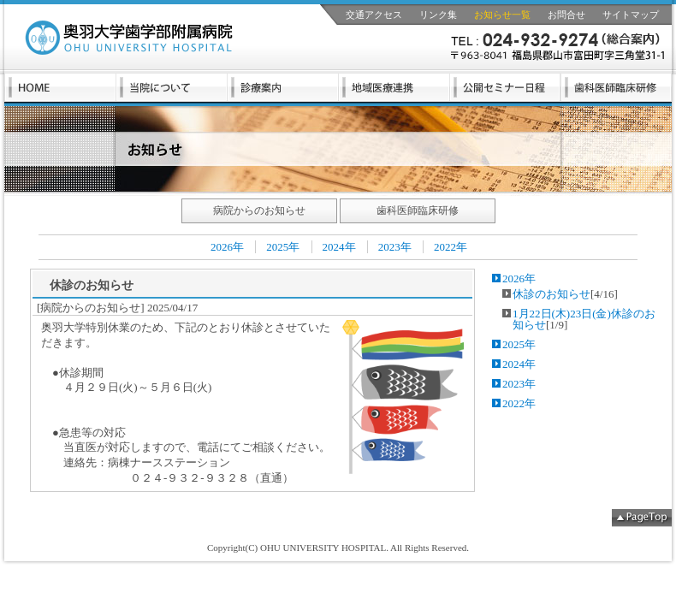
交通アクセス (374, 15)
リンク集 (438, 15)
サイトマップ (631, 15)
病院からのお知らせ (259, 210)
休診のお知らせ (551, 294)
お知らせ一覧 (502, 15)
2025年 (283, 247)
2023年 (395, 247)
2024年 (339, 247)
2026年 (227, 247)
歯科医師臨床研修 (418, 210)
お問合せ (566, 15)
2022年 (451, 247)
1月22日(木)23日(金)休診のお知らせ (584, 319)
